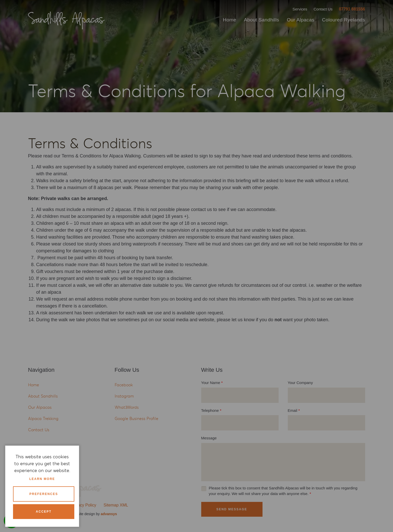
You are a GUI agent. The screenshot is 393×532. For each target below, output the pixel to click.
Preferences (44, 494)
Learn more (42, 479)
